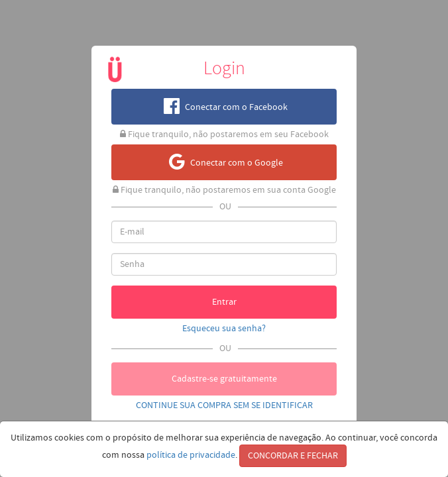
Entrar (224, 302)
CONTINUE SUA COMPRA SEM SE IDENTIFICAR (224, 405)
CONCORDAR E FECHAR (293, 456)
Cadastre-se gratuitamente (224, 379)
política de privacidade (191, 455)
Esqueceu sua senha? (224, 329)
